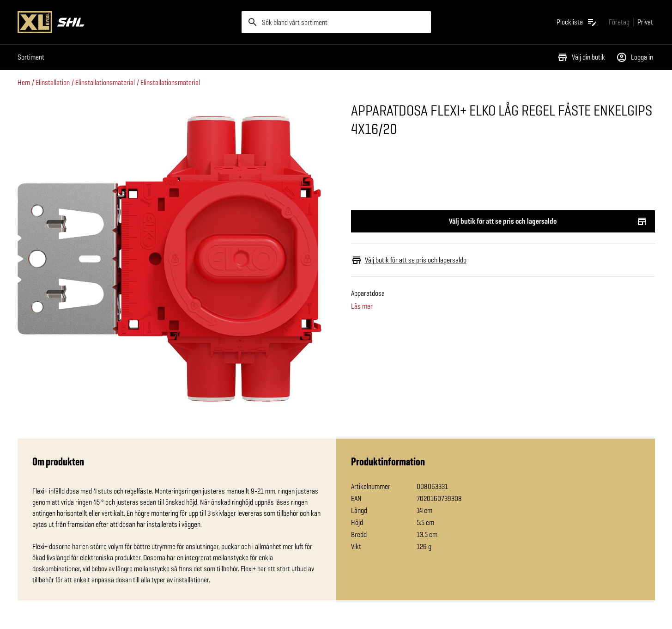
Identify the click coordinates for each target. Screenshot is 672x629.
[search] (336, 22)
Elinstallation (53, 82)
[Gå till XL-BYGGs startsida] (126, 22)
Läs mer (362, 306)
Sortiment (31, 57)
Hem (24, 82)
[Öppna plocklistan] (577, 22)
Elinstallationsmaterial (105, 82)
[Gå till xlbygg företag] (619, 22)
